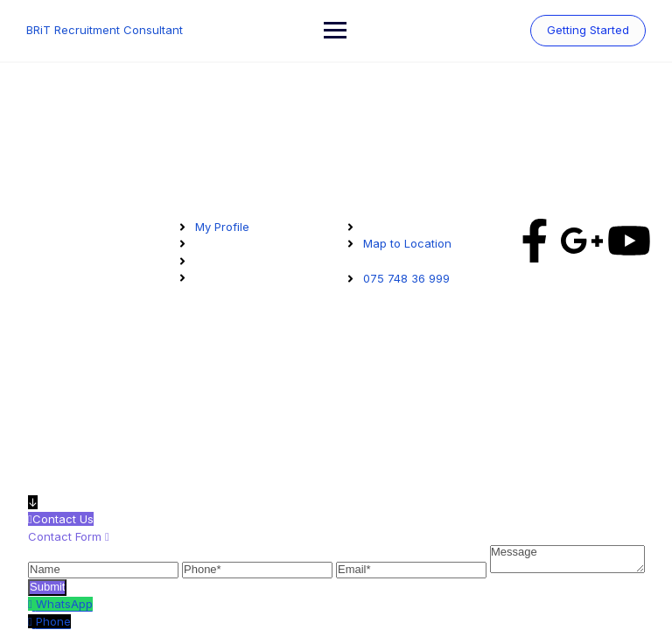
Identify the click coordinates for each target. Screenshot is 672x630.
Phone (53, 621)
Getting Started (588, 30)
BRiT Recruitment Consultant (105, 30)
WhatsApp (64, 604)
